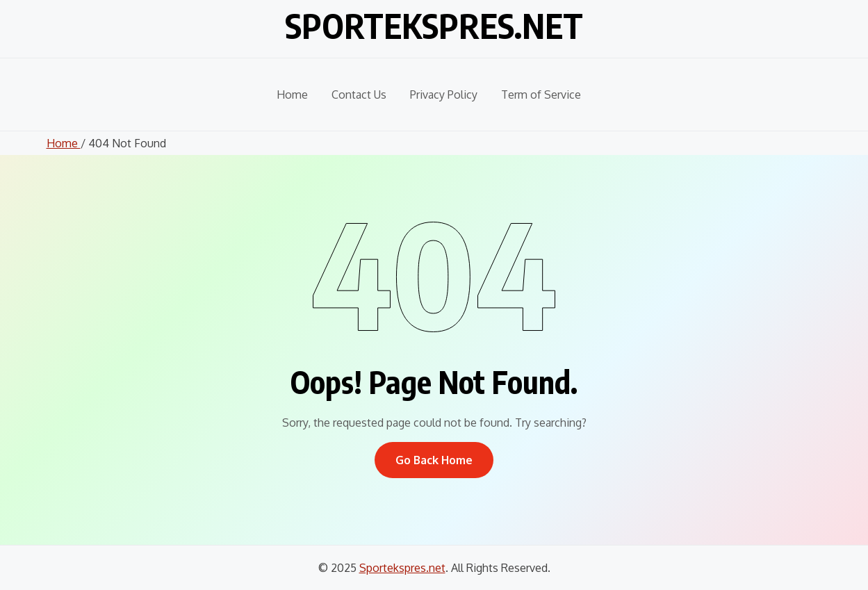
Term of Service (541, 95)
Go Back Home (434, 460)
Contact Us (359, 95)
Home (292, 95)
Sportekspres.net (434, 26)
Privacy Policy (444, 95)
